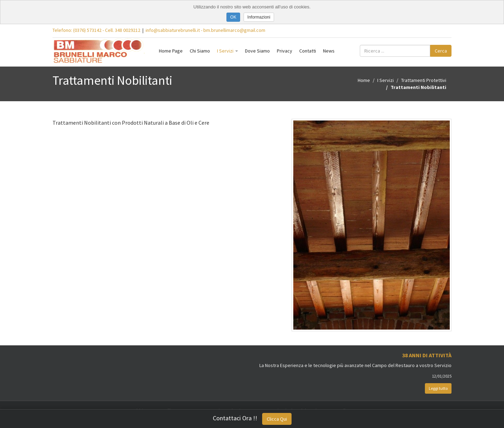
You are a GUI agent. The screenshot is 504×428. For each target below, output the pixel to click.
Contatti (308, 51)
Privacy (285, 51)
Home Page (171, 51)
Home (364, 80)
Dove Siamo (257, 51)
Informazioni (259, 17)
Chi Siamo (200, 51)
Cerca (441, 51)
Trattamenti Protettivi (424, 80)
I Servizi (227, 51)
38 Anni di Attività (427, 355)
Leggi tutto (438, 388)
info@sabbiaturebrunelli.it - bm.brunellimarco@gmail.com (205, 30)
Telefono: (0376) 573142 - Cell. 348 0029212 (96, 30)
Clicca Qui (277, 419)
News (329, 51)
